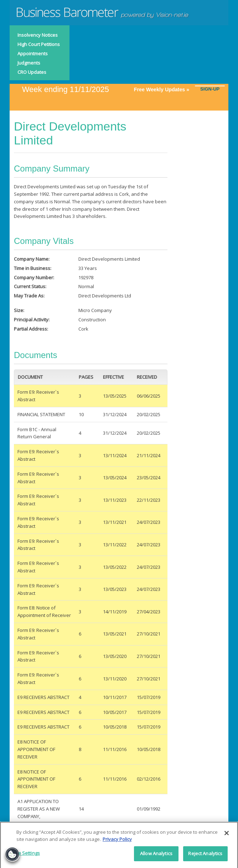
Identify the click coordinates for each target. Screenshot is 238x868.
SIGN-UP (210, 89)
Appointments (33, 53)
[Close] (227, 836)
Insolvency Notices (38, 35)
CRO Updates (32, 72)
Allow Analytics (156, 856)
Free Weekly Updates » (164, 90)
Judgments (29, 63)
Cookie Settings (23, 856)
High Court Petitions (39, 44)
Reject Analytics (205, 856)
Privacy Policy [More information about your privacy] (117, 841)
